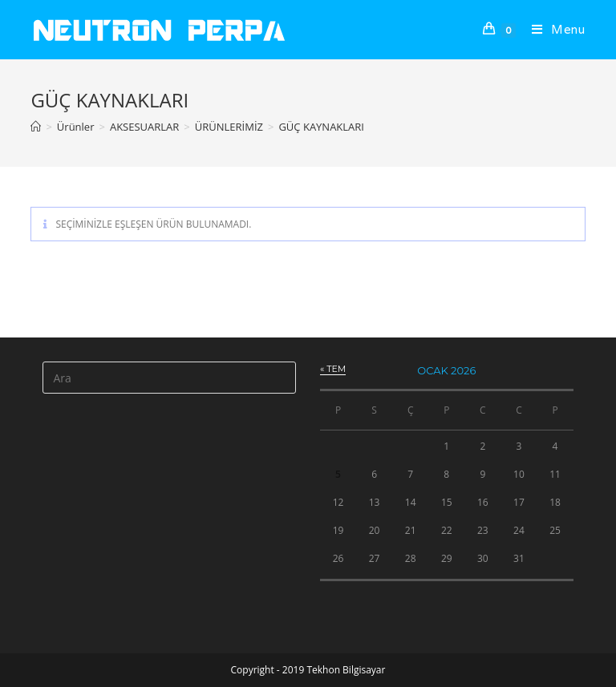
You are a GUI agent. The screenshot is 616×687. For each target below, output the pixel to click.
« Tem (333, 369)
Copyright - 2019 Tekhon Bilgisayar (308, 670)
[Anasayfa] (36, 127)
